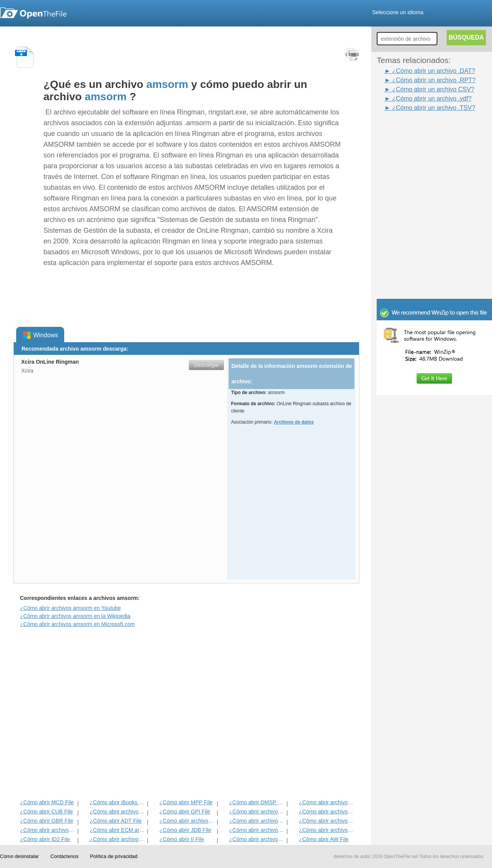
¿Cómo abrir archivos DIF (327, 812)
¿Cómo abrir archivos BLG (327, 830)
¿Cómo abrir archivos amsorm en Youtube (70, 608)
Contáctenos (64, 856)
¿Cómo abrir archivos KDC (257, 839)
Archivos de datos (294, 422)
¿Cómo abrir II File (182, 839)
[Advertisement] (423, 130)
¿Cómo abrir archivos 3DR (257, 812)
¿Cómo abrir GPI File (185, 812)
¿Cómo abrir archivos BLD (257, 830)
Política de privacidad (114, 856)
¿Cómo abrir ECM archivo (117, 830)
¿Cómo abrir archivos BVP (187, 821)
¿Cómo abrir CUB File (47, 812)
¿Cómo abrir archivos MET (117, 812)
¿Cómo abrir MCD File (47, 802)
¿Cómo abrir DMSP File (257, 802)
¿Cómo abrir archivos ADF (327, 802)
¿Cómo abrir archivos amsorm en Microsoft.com (77, 624)
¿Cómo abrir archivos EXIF (48, 830)
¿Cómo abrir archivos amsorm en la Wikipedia (75, 616)
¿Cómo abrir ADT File (116, 821)
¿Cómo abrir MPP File (186, 802)
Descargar (207, 365)
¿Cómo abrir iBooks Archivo (117, 802)
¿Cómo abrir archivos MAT (117, 839)
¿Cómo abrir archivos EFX (327, 821)
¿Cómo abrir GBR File (47, 821)
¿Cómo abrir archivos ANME (257, 821)
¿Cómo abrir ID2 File (45, 839)
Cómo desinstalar (19, 856)
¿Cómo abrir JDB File (185, 830)
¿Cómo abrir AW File (324, 839)
